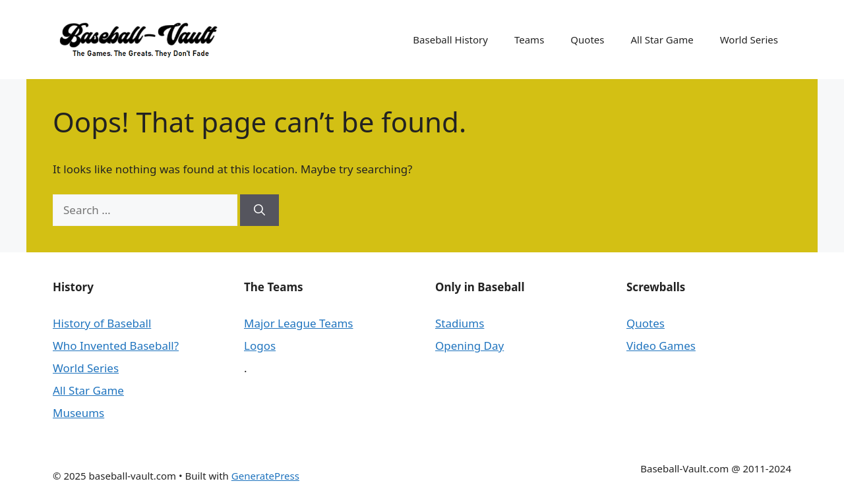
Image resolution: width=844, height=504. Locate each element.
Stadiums (460, 323)
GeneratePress (265, 476)
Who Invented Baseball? (116, 346)
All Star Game (662, 40)
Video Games (661, 346)
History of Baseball (102, 323)
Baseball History (450, 40)
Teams (529, 40)
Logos (260, 346)
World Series (749, 40)
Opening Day (469, 346)
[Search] (259, 210)
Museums (78, 413)
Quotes (587, 40)
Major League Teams (299, 323)
